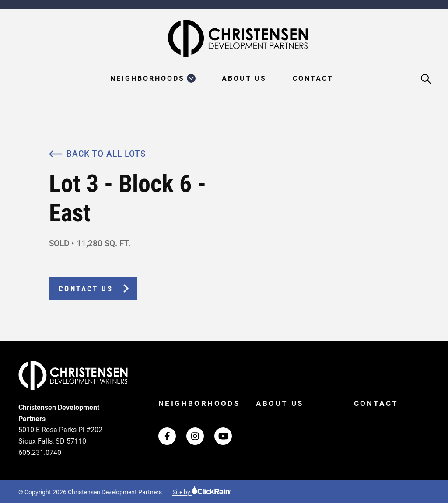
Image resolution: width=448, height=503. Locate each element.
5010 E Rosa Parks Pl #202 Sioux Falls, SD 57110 (60, 435)
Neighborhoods (147, 79)
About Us (244, 79)
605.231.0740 (40, 452)
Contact (313, 79)
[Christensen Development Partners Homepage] (224, 38)
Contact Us (86, 289)
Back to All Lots (97, 154)
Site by (202, 492)
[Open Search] (426, 79)
